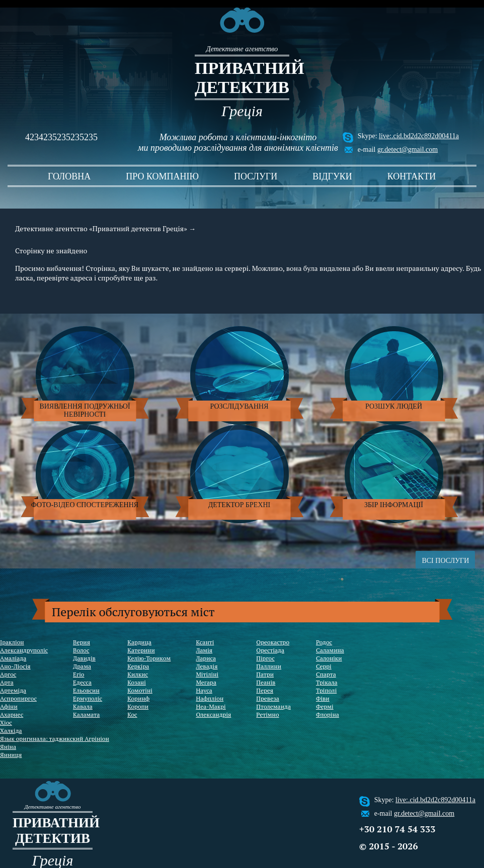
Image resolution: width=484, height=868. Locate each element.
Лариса (206, 658)
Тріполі (326, 690)
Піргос (265, 658)
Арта (7, 682)
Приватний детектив (242, 78)
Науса (204, 690)
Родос (324, 642)
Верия (82, 642)
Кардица (139, 642)
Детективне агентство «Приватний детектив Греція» (101, 228)
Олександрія (213, 714)
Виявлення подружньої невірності (85, 410)
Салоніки (329, 658)
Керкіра (138, 666)
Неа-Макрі (211, 706)
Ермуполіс (88, 698)
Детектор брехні (239, 505)
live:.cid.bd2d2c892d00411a (419, 136)
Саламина (330, 650)
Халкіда (11, 731)
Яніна (8, 747)
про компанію (162, 176)
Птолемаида (273, 706)
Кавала (83, 706)
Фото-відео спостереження (85, 505)
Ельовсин (86, 690)
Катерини (141, 650)
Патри (265, 674)
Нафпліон (210, 698)
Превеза (268, 698)
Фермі (325, 706)
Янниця (11, 755)
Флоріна (328, 714)
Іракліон (12, 642)
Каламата (86, 714)
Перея (265, 690)
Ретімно (267, 714)
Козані (137, 682)
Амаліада (13, 658)
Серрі (324, 666)
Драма (82, 666)
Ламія (204, 650)
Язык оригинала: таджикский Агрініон (55, 739)
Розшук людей (394, 406)
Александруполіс (24, 650)
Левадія (207, 666)
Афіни (9, 706)
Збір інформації (394, 505)
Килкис (138, 674)
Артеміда (13, 690)
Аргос (8, 674)
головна (69, 176)
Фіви (323, 698)
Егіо (78, 674)
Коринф (138, 698)
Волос (81, 650)
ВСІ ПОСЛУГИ (445, 561)
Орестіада (270, 650)
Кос (132, 714)
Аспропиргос (18, 698)
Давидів (84, 658)
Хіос (6, 722)
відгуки (332, 176)
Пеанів (266, 682)
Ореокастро (273, 642)
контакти (412, 176)
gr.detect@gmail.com (408, 150)
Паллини (269, 666)
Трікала (327, 682)
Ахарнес (12, 714)
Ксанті (205, 642)
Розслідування (239, 406)
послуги (256, 176)
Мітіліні (207, 674)
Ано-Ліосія (15, 666)
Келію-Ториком (149, 658)
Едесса (82, 682)
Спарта (326, 674)
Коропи (138, 706)
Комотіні (140, 690)
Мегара (206, 682)
